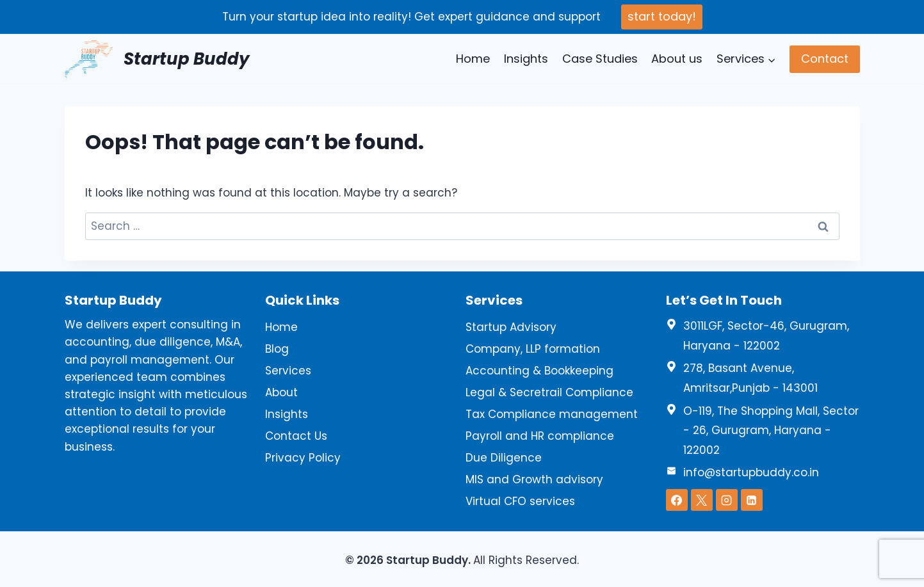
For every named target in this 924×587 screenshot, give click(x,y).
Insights (526, 59)
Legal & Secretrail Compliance (549, 392)
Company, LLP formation (533, 349)
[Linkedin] (752, 500)
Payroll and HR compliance (540, 436)
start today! (662, 16)
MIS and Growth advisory (534, 479)
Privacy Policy (303, 458)
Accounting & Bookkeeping (539, 371)
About (281, 392)
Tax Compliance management (552, 414)
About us (677, 59)
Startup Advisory (511, 327)
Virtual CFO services (520, 501)
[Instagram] (727, 500)
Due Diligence (504, 458)
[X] (702, 500)
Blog (277, 349)
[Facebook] (677, 500)
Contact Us (296, 436)
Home (473, 59)
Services (288, 371)
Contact (825, 59)
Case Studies (600, 59)
